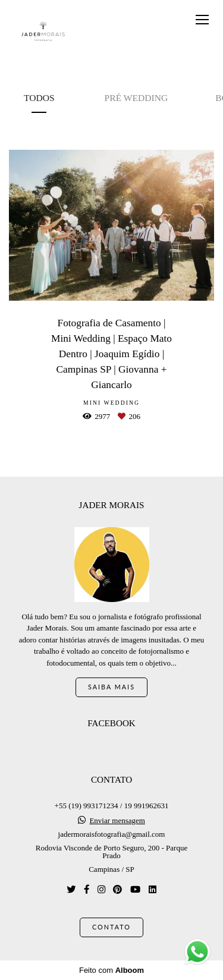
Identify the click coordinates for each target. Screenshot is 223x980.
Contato (111, 927)
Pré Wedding (136, 98)
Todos (39, 98)
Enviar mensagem (117, 820)
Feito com (111, 970)
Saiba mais (111, 687)
